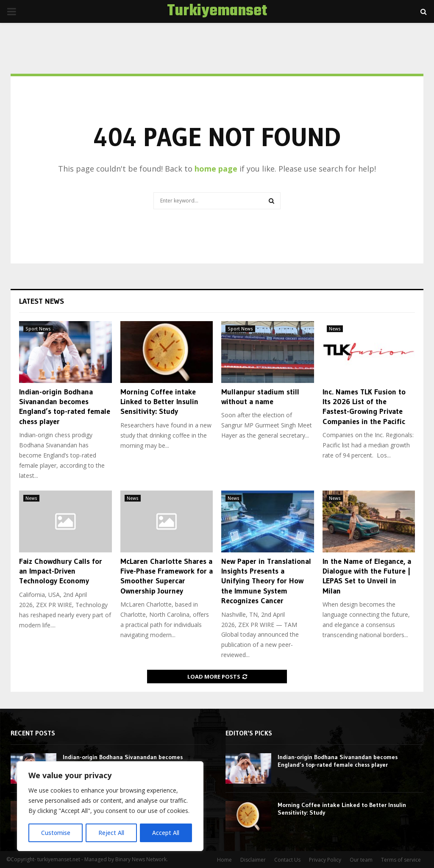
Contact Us (287, 860)
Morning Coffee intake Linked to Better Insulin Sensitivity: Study (159, 402)
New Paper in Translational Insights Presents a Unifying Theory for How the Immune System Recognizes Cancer (266, 581)
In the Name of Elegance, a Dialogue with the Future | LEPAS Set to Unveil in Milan (367, 576)
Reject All (111, 833)
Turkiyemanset (217, 11)
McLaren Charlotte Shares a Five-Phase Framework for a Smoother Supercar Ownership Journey (167, 576)
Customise (56, 833)
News (335, 329)
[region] (110, 807)
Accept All (166, 833)
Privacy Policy (325, 860)
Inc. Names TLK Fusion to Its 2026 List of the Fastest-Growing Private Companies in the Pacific (364, 407)
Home (224, 860)
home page (216, 169)
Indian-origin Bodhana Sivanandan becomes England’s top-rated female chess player (65, 407)
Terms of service (401, 860)
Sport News (38, 329)
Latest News (42, 301)
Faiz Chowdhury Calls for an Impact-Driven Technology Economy (61, 571)
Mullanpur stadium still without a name (260, 397)
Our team (361, 860)
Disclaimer (253, 860)
